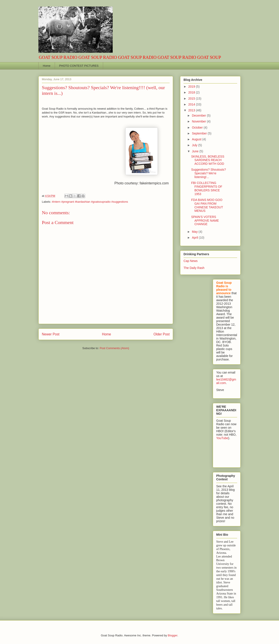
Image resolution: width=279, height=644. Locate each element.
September (200, 133)
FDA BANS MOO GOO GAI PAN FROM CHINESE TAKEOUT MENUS (207, 205)
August (197, 139)
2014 (192, 104)
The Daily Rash (194, 268)
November (199, 121)
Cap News (191, 261)
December (199, 116)
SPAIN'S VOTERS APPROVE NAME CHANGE (205, 221)
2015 (192, 99)
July (195, 145)
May (195, 232)
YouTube (222, 438)
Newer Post (51, 334)
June (196, 151)
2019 (192, 87)
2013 (192, 110)
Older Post (162, 334)
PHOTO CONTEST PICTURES (79, 66)
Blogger (173, 635)
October (198, 127)
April (195, 238)
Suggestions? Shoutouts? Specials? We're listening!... (209, 173)
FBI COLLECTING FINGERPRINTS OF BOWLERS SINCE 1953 (207, 188)
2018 (192, 92)
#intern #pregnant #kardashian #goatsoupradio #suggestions (90, 202)
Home (47, 66)
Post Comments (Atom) (114, 348)
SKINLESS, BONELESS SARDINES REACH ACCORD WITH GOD (208, 160)
